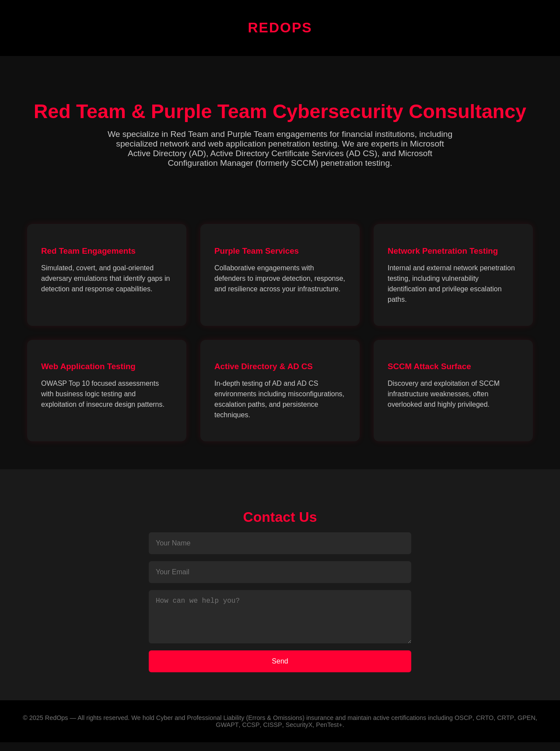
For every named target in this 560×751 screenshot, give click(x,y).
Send (280, 670)
